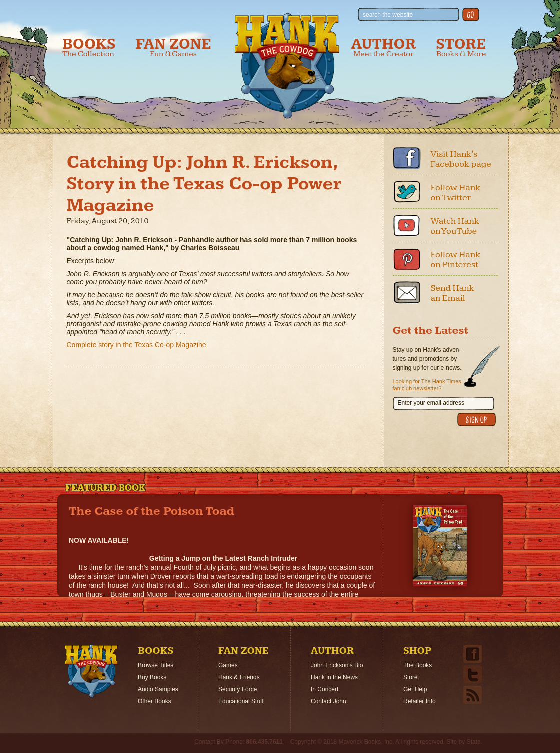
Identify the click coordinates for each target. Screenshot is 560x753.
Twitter (407, 192)
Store (461, 47)
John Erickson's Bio (337, 665)
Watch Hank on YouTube (455, 226)
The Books (418, 665)
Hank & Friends (239, 677)
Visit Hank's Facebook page (461, 159)
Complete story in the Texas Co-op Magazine (136, 345)
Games (228, 665)
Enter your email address (431, 403)
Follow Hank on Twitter (456, 193)
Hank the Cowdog (287, 66)
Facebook (407, 158)
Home (91, 671)
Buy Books (152, 677)
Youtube (407, 225)
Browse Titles (155, 665)
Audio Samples (158, 689)
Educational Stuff (241, 701)
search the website (388, 15)
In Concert (325, 689)
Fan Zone (173, 47)
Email (407, 292)
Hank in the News (334, 677)
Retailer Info (420, 701)
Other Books (154, 701)
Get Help (415, 689)
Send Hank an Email (453, 293)
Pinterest (407, 259)
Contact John (329, 701)
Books (89, 47)
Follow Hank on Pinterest (456, 260)
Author (384, 47)
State (474, 742)
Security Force (237, 689)
